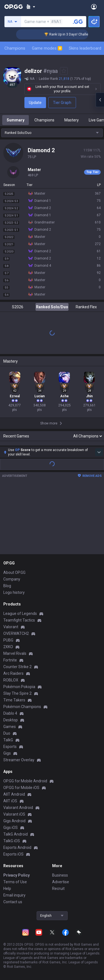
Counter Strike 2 (17, 667)
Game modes (47, 48)
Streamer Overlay (19, 760)
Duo (7, 733)
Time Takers (14, 700)
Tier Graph (62, 103)
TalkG (8, 740)
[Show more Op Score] (99, 452)
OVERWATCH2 (16, 633)
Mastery (72, 120)
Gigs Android (14, 821)
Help (7, 889)
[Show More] (31, 7)
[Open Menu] (94, 7)
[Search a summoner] (78, 22)
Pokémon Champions (22, 707)
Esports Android (17, 847)
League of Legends (20, 614)
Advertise (61, 882)
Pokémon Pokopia (19, 687)
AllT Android (14, 794)
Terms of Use (15, 882)
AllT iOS (10, 801)
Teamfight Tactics (19, 620)
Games (10, 727)
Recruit (58, 889)
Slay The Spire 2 (17, 693)
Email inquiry (14, 895)
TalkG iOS (12, 841)
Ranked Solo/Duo (52, 307)
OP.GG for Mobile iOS (21, 788)
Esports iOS (13, 854)
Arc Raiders (13, 673)
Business (60, 875)
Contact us (13, 902)
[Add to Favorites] (64, 71)
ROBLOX (11, 680)
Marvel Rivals (15, 653)
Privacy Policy (17, 875)
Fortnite (10, 660)
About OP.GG (14, 572)
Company (12, 579)
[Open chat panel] (100, 100)
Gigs (7, 753)
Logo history (14, 592)
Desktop (11, 720)
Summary (16, 120)
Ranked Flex (86, 307)
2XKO (8, 647)
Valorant (11, 627)
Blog (7, 586)
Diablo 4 (10, 713)
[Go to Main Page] (14, 7)
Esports (10, 747)
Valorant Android (18, 808)
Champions (15, 48)
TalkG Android (16, 834)
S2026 (18, 307)
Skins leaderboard (85, 48)
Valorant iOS (14, 814)
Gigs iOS (11, 828)
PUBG (8, 640)
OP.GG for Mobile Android (25, 781)
